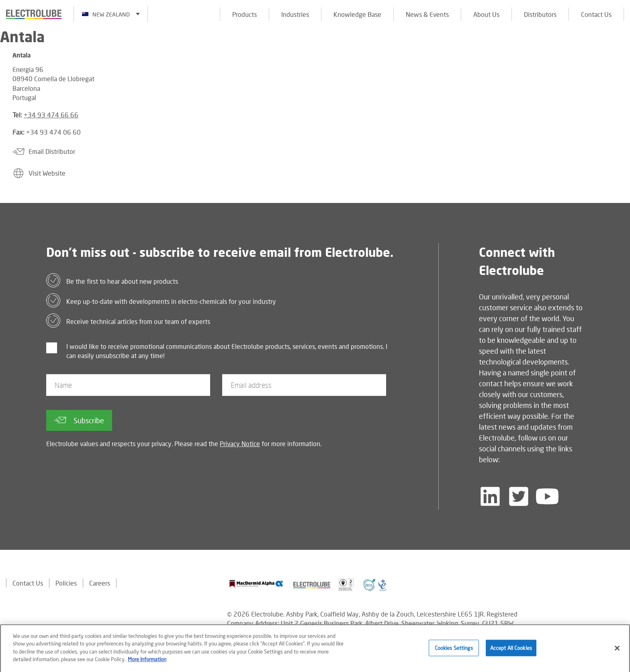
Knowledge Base (357, 14)
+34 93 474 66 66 (51, 115)
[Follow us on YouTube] (547, 496)
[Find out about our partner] (256, 584)
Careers (100, 583)
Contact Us (596, 14)
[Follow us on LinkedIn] (490, 496)
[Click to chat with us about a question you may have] (620, 59)
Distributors (540, 14)
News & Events (427, 14)
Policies (66, 583)
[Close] (617, 651)
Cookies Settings (454, 650)
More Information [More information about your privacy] (147, 662)
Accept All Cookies (511, 650)
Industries (295, 14)
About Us (486, 14)
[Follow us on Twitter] (519, 496)
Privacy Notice (240, 444)
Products (244, 14)
